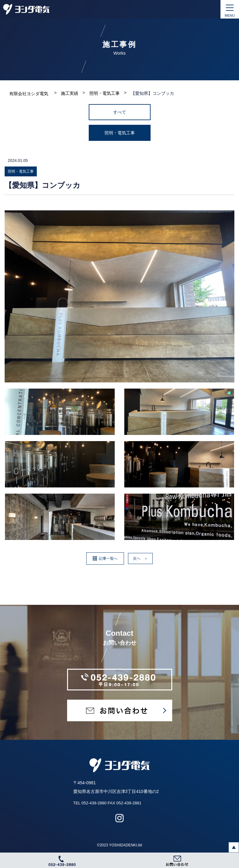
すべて (120, 112)
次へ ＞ (140, 558)
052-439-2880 (94, 803)
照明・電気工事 (120, 133)
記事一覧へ (108, 558)
